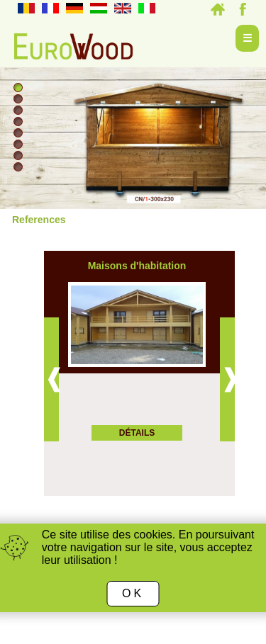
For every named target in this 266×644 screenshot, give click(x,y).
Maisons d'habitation (137, 266)
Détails (137, 433)
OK (133, 593)
